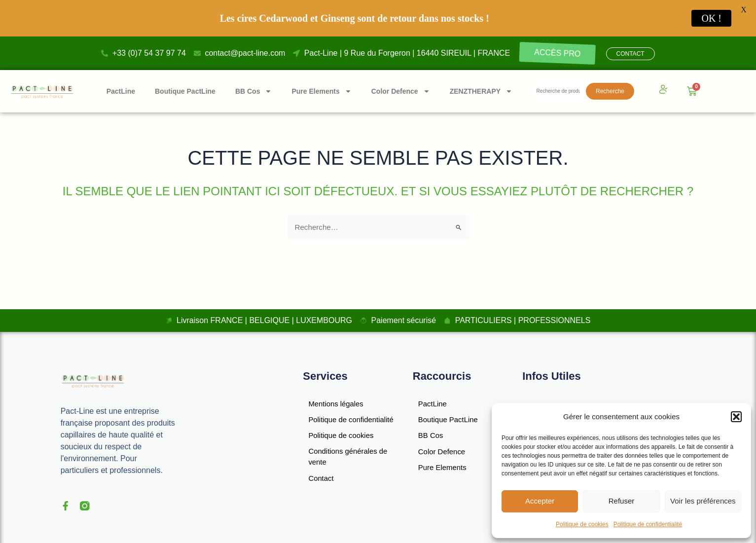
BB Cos (254, 91)
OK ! (711, 18)
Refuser (622, 501)
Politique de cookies (582, 524)
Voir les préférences (703, 501)
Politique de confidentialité (648, 524)
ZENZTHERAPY (481, 91)
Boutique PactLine (185, 91)
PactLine (121, 91)
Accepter (540, 501)
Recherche (610, 91)
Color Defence (401, 91)
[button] (736, 417)
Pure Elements (321, 91)
